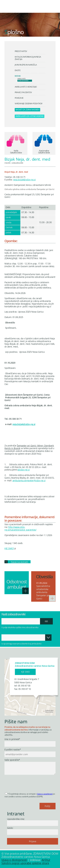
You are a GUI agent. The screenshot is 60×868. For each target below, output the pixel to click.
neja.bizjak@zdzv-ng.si (24, 180)
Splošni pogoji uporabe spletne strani (25, 863)
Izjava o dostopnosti (14, 860)
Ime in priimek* (12, 739)
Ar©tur (46, 860)
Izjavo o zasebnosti (45, 794)
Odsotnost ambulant (17, 584)
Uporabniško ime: (16, 819)
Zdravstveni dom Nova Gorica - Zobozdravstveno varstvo (26, 9)
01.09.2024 (42, 583)
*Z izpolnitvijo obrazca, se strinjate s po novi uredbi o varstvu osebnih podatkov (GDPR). (30, 795)
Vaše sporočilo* (12, 760)
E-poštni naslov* (13, 750)
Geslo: (10, 828)
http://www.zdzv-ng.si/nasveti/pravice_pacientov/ (20, 528)
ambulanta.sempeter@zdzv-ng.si (29, 480)
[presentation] (29, 783)
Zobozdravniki (18, 163)
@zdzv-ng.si (24, 470)
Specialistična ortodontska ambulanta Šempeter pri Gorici (43, 592)
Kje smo (25, 672)
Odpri (48, 638)
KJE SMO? (9, 548)
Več (25, 591)
